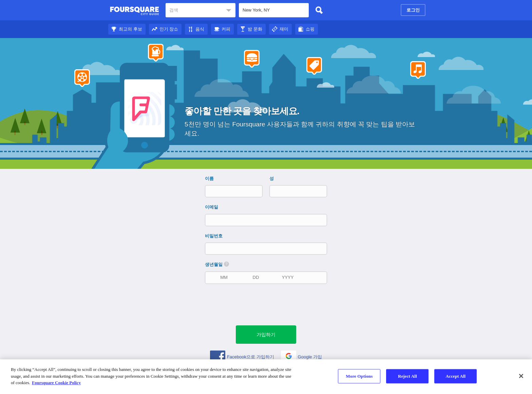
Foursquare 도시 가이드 (135, 11)
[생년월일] (224, 277)
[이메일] (267, 220)
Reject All (407, 376)
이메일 (212, 207)
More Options (359, 376)
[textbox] (201, 10)
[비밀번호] (267, 248)
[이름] (228, 191)
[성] (292, 191)
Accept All (455, 376)
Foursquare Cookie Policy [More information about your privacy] (56, 383)
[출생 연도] (288, 277)
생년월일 (217, 264)
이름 (209, 178)
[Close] (521, 376)
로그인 (413, 10)
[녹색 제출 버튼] (266, 335)
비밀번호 (214, 236)
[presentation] (269, 304)
